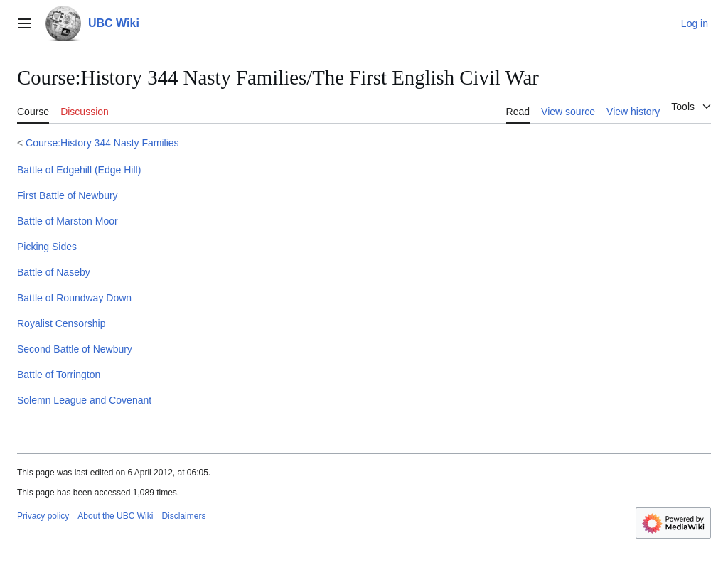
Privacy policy (43, 516)
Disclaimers (183, 516)
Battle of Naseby (54, 272)
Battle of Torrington (59, 375)
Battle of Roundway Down (74, 298)
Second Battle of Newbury (75, 349)
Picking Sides (47, 247)
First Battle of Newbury (68, 195)
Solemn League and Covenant (84, 400)
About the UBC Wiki (115, 516)
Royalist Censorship (61, 323)
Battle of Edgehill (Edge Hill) (79, 170)
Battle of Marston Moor (68, 221)
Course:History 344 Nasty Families (102, 143)
